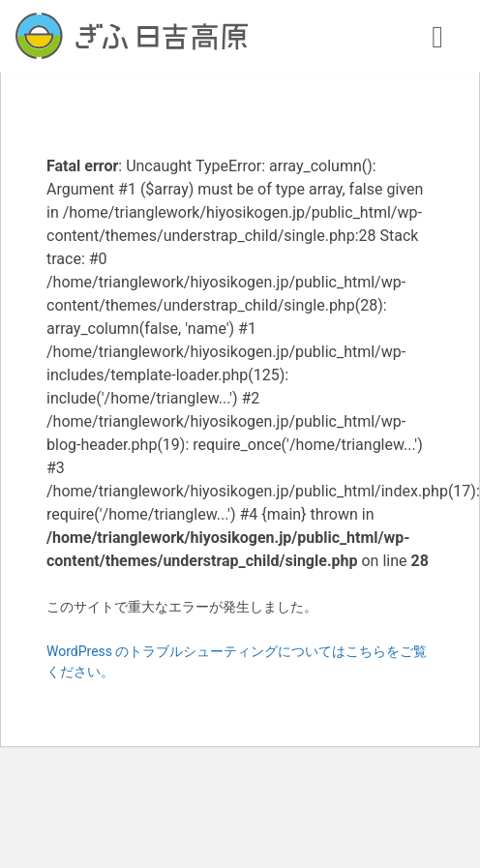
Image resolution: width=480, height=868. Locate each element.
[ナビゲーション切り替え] (437, 36)
